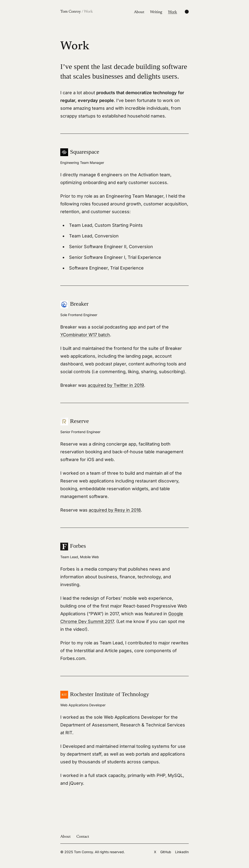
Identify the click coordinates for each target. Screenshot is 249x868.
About (139, 12)
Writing (156, 12)
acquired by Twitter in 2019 (116, 385)
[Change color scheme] (187, 12)
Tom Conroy (77, 12)
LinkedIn (182, 852)
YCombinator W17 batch (85, 335)
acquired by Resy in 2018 (115, 510)
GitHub (166, 852)
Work (173, 12)
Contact (83, 837)
